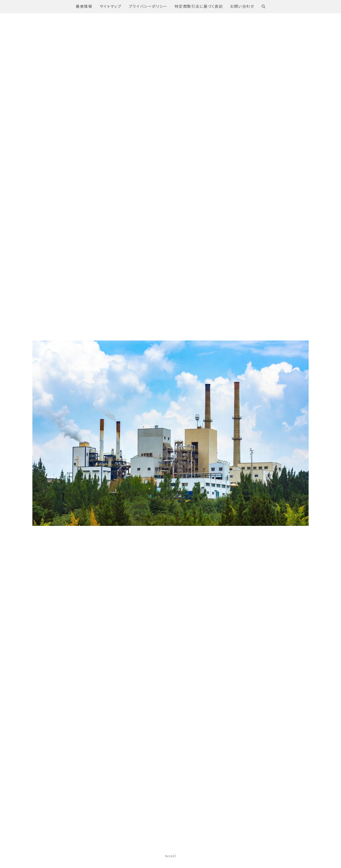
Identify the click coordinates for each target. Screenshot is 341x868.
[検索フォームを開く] (263, 6)
